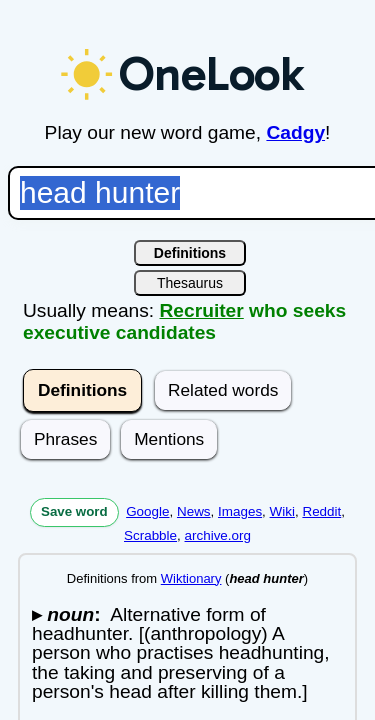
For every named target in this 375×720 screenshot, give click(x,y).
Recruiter (202, 310)
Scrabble (150, 535)
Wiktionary (191, 578)
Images (240, 511)
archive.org (218, 535)
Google (147, 511)
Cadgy (295, 132)
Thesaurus (190, 283)
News (194, 511)
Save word (74, 511)
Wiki (282, 511)
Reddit (321, 511)
